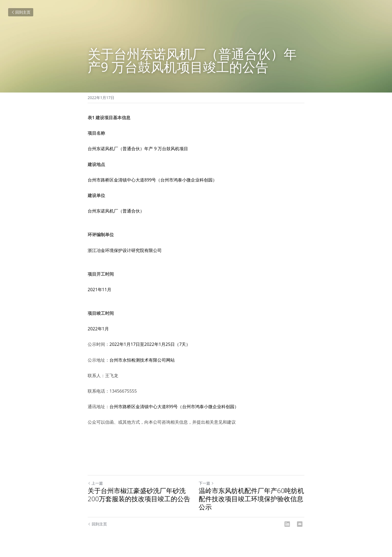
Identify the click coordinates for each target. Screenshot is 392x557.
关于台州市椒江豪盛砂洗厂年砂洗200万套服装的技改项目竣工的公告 (139, 495)
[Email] (300, 524)
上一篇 (95, 483)
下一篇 (206, 483)
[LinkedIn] (287, 524)
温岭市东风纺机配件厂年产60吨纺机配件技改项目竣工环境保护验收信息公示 (251, 499)
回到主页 (21, 12)
